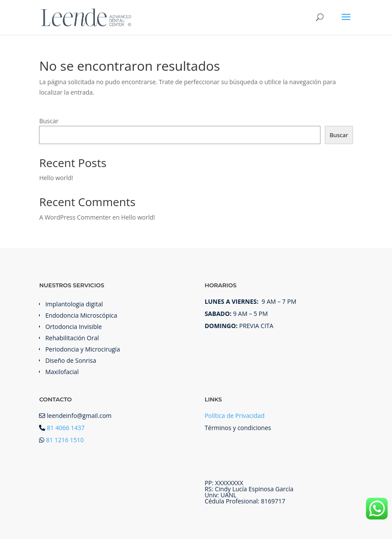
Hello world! (56, 178)
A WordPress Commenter (75, 217)
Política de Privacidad (235, 416)
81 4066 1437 (66, 428)
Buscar (49, 121)
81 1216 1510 (65, 440)
